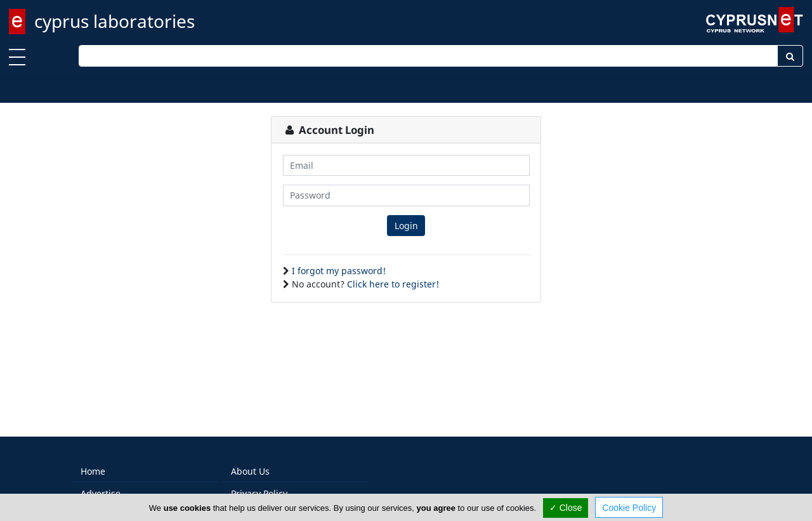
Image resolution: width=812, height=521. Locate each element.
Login (406, 226)
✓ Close (566, 508)
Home (93, 471)
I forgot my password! (339, 271)
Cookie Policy (629, 508)
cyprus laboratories (115, 21)
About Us (250, 471)
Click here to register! (393, 284)
